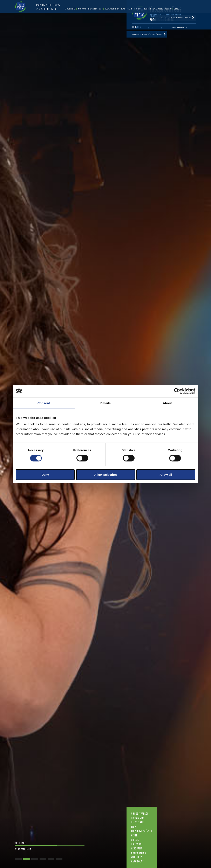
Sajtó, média (138, 853)
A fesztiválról (140, 813)
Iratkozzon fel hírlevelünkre (147, 34)
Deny (45, 475)
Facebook (146, 28)
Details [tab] (105, 403)
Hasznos (136, 844)
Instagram (159, 28)
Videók (135, 840)
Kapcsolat (137, 861)
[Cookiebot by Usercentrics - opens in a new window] (177, 391)
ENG (139, 27)
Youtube (151, 28)
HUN (134, 27)
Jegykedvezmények (141, 831)
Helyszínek (137, 822)
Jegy (133, 827)
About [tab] (167, 403)
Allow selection (105, 475)
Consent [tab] (44, 403)
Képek (134, 835)
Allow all (166, 475)
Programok (138, 818)
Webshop (136, 857)
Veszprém (137, 848)
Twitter (155, 28)
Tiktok (164, 28)
